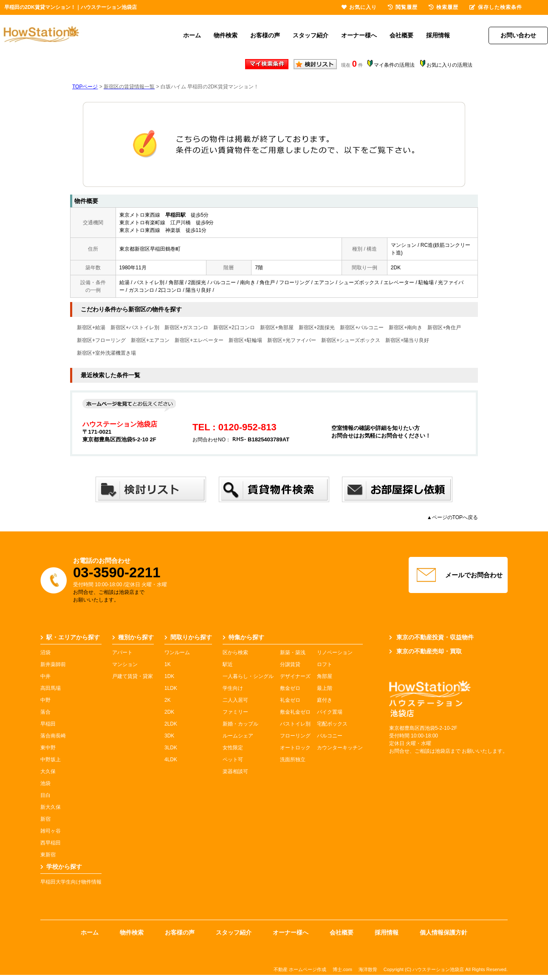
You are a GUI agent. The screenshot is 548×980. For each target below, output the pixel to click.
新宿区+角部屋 (277, 328)
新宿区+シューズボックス (351, 340)
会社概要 (401, 35)
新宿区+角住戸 (444, 328)
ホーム (192, 35)
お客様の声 (265, 35)
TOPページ (85, 87)
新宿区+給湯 (91, 328)
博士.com (342, 969)
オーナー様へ (359, 35)
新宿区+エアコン (150, 340)
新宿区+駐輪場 (245, 340)
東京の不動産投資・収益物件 (431, 637)
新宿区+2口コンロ (234, 328)
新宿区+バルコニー (362, 328)
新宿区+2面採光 (317, 328)
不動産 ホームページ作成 (300, 969)
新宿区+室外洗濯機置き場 (106, 353)
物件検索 (226, 35)
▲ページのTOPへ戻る (452, 517)
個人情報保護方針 (443, 932)
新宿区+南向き (405, 328)
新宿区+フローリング (101, 340)
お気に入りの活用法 (449, 65)
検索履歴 (443, 7)
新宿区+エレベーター (199, 340)
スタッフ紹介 (311, 35)
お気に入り (359, 7)
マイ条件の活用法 (394, 65)
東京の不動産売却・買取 (425, 651)
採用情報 (438, 35)
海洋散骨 (368, 969)
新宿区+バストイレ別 (135, 328)
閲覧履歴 (403, 7)
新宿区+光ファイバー (292, 340)
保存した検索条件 (496, 7)
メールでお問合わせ (458, 575)
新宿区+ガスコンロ (186, 328)
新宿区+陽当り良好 (407, 340)
